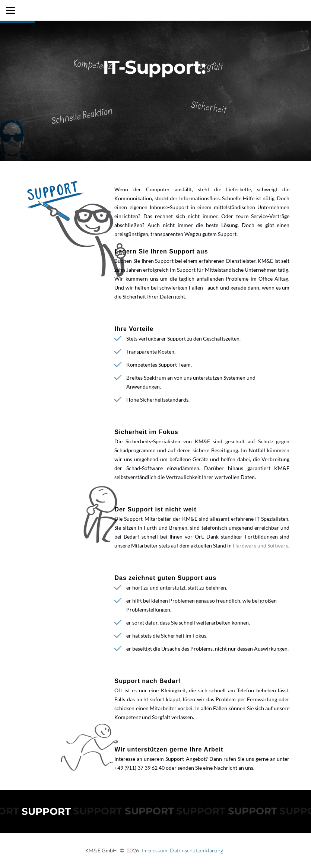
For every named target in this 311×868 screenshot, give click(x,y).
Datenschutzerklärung (196, 850)
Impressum (154, 850)
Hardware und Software (261, 545)
